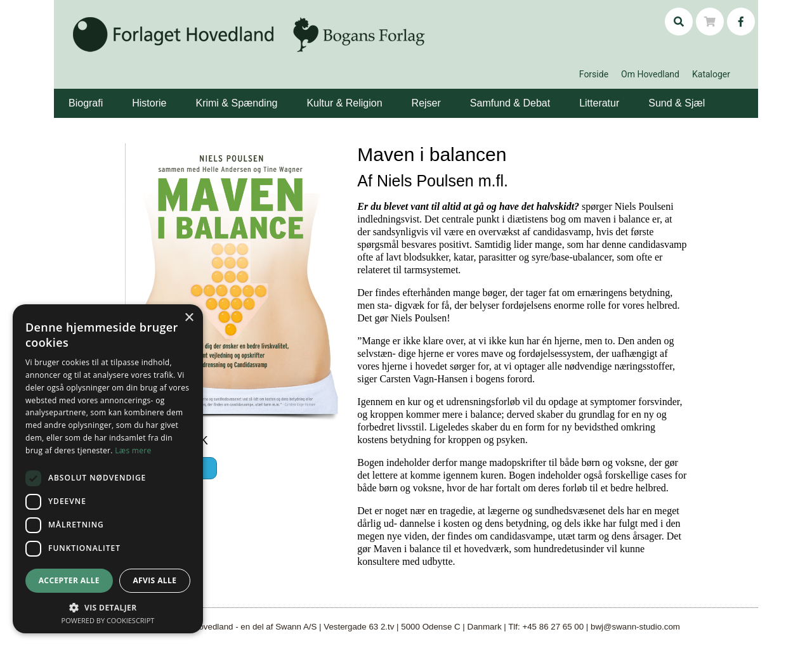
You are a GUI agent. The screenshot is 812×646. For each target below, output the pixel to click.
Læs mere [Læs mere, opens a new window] (133, 450)
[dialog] (108, 469)
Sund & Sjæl (677, 103)
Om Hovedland (650, 74)
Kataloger (711, 74)
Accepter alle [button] (69, 580)
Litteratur (599, 103)
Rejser (426, 103)
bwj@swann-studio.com (635, 627)
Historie (149, 103)
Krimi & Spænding (236, 103)
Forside (594, 74)
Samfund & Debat (510, 103)
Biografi (86, 103)
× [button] (189, 318)
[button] (105, 94)
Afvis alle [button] (154, 580)
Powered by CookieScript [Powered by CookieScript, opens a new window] (108, 620)
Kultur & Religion (344, 103)
